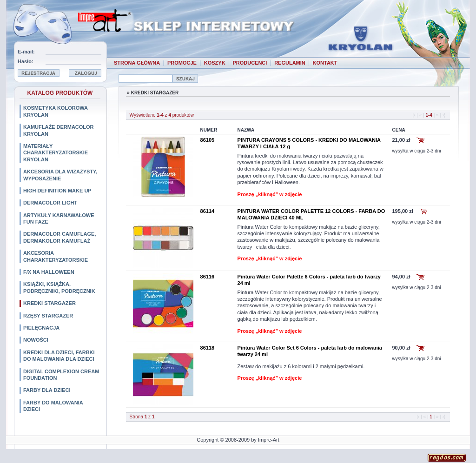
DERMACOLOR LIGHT (50, 203)
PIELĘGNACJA (41, 328)
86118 (208, 348)
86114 (208, 211)
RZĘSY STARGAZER (48, 316)
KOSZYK (215, 63)
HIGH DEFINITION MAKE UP (57, 191)
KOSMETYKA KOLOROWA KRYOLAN (56, 111)
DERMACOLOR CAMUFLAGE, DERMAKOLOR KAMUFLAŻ (59, 237)
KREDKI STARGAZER (50, 303)
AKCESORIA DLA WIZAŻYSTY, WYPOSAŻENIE (60, 175)
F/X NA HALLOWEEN (49, 272)
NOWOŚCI (36, 340)
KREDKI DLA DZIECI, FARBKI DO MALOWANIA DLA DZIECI (59, 356)
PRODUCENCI (250, 63)
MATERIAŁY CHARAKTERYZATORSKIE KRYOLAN (56, 153)
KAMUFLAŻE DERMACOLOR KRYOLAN (59, 130)
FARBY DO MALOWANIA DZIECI (53, 406)
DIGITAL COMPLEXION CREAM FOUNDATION (61, 375)
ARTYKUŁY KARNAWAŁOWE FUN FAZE (59, 218)
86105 (208, 140)
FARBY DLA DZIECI (47, 390)
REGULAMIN (290, 63)
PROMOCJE (182, 63)
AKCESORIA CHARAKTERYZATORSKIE (56, 256)
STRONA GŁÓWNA (137, 63)
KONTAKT (325, 63)
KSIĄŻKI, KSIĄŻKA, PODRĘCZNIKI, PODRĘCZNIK (59, 287)
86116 (208, 277)
